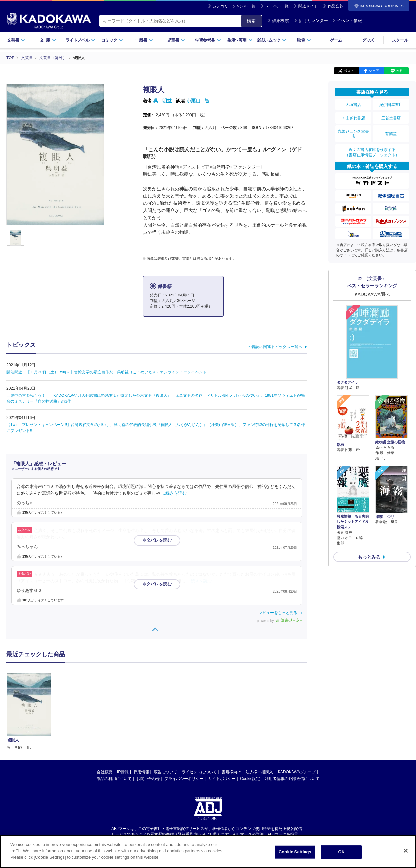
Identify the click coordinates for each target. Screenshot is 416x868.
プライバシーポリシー (184, 715)
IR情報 (123, 709)
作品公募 (335, 6)
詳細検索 (278, 21)
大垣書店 (353, 105)
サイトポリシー (222, 715)
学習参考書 (208, 40)
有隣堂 (391, 134)
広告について (165, 709)
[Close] (406, 851)
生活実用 (240, 40)
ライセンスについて (199, 709)
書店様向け (231, 709)
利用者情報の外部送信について (292, 715)
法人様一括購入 (259, 709)
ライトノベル (80, 40)
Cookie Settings (295, 852)
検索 (251, 21)
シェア (374, 71)
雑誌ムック (272, 40)
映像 (304, 40)
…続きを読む (174, 493)
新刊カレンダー (311, 21)
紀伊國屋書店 (391, 105)
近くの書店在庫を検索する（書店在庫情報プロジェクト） (372, 152)
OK (341, 852)
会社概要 (105, 709)
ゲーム (336, 40)
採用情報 (141, 709)
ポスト (349, 71)
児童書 (176, 40)
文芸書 (16, 40)
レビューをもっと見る (278, 613)
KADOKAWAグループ (297, 709)
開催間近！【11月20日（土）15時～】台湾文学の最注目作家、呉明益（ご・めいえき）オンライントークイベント (107, 372)
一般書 (144, 40)
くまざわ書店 (353, 118)
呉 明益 (162, 101)
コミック (112, 40)
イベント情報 (347, 21)
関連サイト (308, 6)
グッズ (368, 40)
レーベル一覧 (277, 6)
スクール (400, 40)
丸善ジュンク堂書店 (353, 134)
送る (399, 71)
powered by (280, 621)
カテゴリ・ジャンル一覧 (234, 6)
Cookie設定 (250, 715)
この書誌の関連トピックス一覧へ (273, 347)
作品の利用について (114, 715)
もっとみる (369, 557)
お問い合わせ (148, 715)
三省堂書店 (391, 118)
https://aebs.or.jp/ (185, 776)
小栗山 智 (198, 101)
